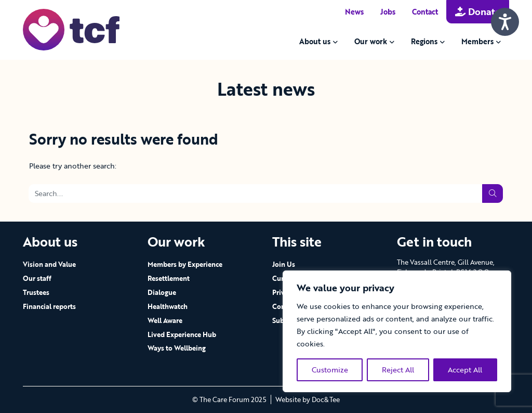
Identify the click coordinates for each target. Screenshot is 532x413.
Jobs (388, 12)
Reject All (398, 370)
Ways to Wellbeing (177, 348)
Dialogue (162, 292)
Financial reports (49, 306)
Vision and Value (49, 264)
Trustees (36, 292)
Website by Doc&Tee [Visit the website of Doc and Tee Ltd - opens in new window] (308, 399)
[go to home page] (71, 29)
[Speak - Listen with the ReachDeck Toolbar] (505, 22)
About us (315, 41)
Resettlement (169, 278)
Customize (330, 370)
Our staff (37, 278)
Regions (424, 41)
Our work (371, 41)
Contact (425, 12)
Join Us (284, 264)
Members (477, 41)
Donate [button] (478, 11)
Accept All (465, 370)
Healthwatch (168, 306)
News (354, 12)
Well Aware (165, 320)
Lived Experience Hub (182, 334)
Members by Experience (185, 264)
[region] (397, 331)
